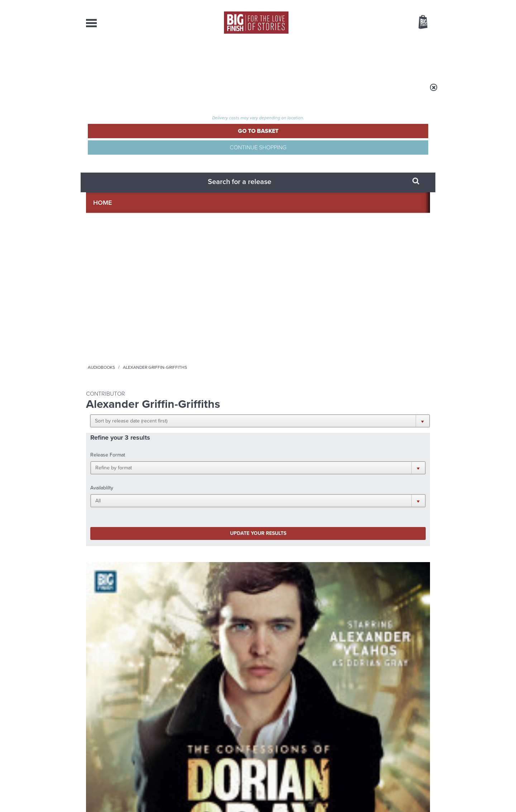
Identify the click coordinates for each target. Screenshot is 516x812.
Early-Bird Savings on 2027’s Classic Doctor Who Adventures (197, 565)
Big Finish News (119, 541)
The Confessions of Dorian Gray (118, 312)
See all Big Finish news (394, 542)
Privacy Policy (101, 504)
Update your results (199, 198)
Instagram (331, 472)
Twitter (310, 472)
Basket (419, 23)
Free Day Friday (175, 625)
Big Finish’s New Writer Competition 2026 (368, 559)
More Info (124, 381)
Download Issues (414, 745)
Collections (183, 57)
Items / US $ (385, 23)
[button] (293, 140)
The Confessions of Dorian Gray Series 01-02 (123, 322)
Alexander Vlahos (119, 334)
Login (391, 5)
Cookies (208, 793)
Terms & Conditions (238, 793)
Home (128, 92)
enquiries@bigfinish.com (272, 739)
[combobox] (365, 41)
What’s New (241, 57)
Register (413, 5)
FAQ (426, 739)
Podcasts (329, 57)
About (373, 57)
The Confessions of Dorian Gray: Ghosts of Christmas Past (212, 326)
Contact (415, 57)
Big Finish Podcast (337, 478)
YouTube (353, 472)
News (287, 57)
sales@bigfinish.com (207, 739)
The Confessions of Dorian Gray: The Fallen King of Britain (300, 326)
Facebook (290, 472)
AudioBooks (125, 57)
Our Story (421, 733)
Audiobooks (156, 92)
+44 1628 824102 (214, 732)
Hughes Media (123, 802)
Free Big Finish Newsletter (8, 160)
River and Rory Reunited (370, 625)
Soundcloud (384, 472)
